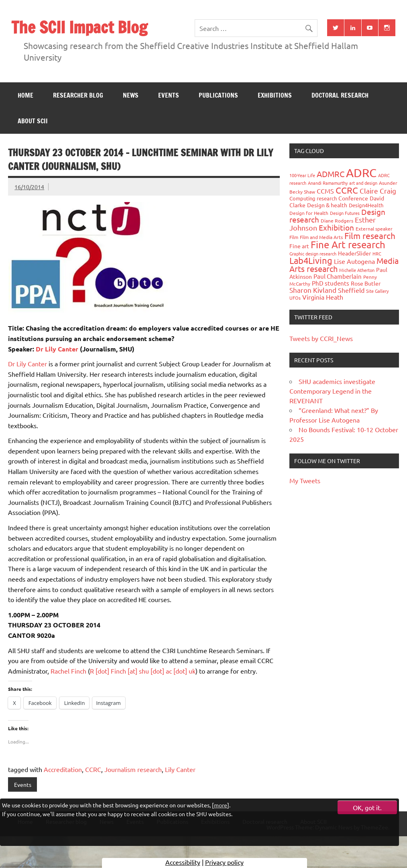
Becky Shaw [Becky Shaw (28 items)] (302, 192)
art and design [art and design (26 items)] (363, 183)
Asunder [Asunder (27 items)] (388, 183)
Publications (218, 95)
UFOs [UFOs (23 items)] (295, 298)
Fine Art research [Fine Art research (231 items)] (348, 244)
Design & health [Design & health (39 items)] (327, 205)
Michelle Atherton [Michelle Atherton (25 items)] (357, 270)
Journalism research (133, 769)
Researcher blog (78, 95)
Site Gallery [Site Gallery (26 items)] (377, 291)
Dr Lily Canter (57, 349)
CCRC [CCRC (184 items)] (347, 190)
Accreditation (63, 769)
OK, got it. (367, 807)
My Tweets (305, 480)
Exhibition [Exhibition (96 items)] (336, 227)
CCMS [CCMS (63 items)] (325, 191)
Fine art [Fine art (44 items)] (299, 246)
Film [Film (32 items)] (294, 237)
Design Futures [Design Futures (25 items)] (345, 213)
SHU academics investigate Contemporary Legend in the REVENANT (332, 391)
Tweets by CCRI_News (321, 338)
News (131, 95)
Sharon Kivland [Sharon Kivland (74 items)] (313, 290)
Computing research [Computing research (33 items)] (313, 198)
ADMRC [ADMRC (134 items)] (331, 174)
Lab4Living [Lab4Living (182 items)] (311, 260)
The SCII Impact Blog (79, 27)
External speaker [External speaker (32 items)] (374, 229)
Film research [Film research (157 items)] (370, 235)
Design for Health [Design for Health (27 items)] (309, 213)
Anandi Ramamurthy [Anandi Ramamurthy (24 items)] (328, 183)
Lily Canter (180, 769)
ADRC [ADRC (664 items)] (361, 173)
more (221, 805)
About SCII (33, 121)
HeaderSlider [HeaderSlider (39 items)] (354, 253)
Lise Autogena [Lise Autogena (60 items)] (354, 261)
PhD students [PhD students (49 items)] (331, 283)
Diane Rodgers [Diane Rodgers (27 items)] (337, 221)
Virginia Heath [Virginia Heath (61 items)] (323, 297)
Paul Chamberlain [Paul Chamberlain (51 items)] (338, 276)
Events (169, 95)
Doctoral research (340, 95)
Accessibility (183, 862)
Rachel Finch (68, 671)
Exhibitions (275, 95)
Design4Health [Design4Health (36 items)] (366, 205)
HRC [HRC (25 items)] (377, 253)
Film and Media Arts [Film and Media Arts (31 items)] (321, 237)
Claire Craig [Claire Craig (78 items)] (378, 191)
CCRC (93, 769)
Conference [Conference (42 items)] (353, 198)
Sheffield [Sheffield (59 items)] (351, 290)
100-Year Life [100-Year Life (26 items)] (302, 175)
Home (25, 95)
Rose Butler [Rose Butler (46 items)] (366, 283)
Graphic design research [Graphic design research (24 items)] (313, 253)
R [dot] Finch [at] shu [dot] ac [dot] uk (143, 671)
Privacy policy (224, 862)
